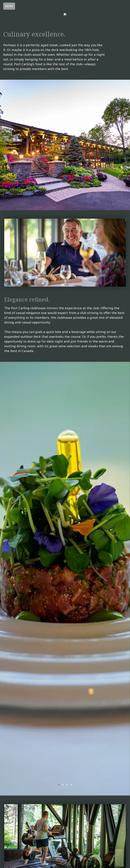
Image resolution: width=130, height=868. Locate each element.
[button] (59, 785)
